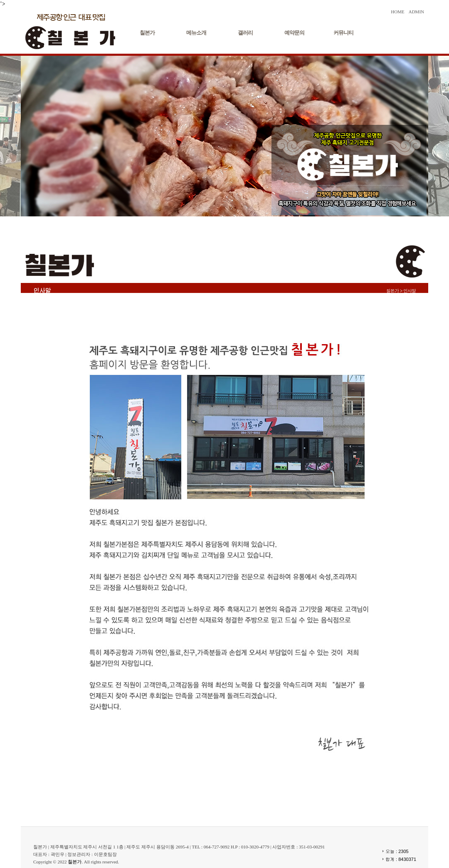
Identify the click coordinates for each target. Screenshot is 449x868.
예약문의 (294, 33)
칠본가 (147, 33)
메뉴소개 (196, 33)
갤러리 (245, 33)
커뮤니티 (343, 33)
